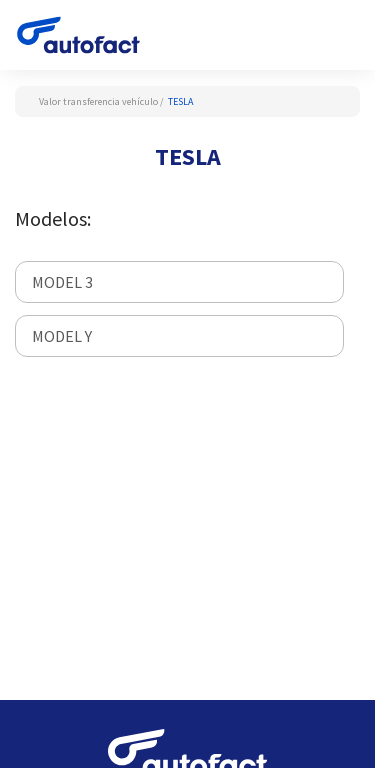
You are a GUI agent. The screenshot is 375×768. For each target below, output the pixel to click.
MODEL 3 (62, 282)
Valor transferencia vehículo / (101, 101)
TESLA (180, 101)
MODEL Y (62, 336)
